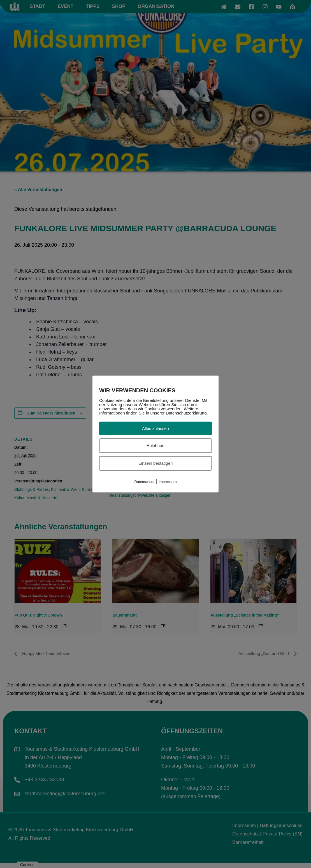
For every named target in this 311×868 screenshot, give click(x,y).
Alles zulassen (155, 428)
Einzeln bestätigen (156, 463)
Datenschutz (144, 481)
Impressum (168, 481)
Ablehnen (155, 446)
